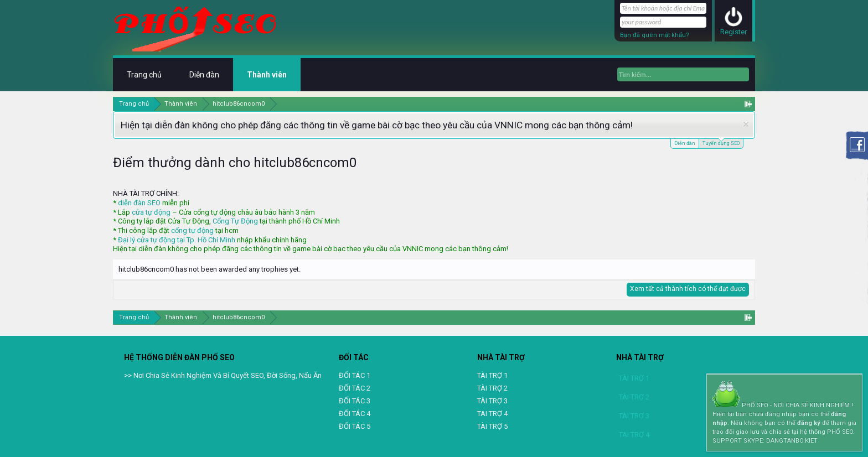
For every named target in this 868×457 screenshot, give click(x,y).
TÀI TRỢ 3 (492, 401)
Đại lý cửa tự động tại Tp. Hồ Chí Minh (177, 240)
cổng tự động (192, 230)
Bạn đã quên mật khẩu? (655, 35)
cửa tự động (151, 212)
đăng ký (809, 423)
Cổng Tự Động (235, 221)
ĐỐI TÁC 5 (355, 426)
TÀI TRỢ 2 (492, 388)
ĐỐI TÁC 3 (355, 401)
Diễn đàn (685, 143)
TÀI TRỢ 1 (492, 375)
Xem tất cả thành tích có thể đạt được (688, 289)
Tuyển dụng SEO (721, 142)
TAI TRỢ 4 (492, 414)
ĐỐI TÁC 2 (355, 388)
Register (733, 32)
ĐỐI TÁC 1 (355, 375)
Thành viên (267, 75)
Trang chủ (144, 75)
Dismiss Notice (746, 124)
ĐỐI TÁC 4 (355, 414)
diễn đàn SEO (139, 203)
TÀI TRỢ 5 (492, 426)
